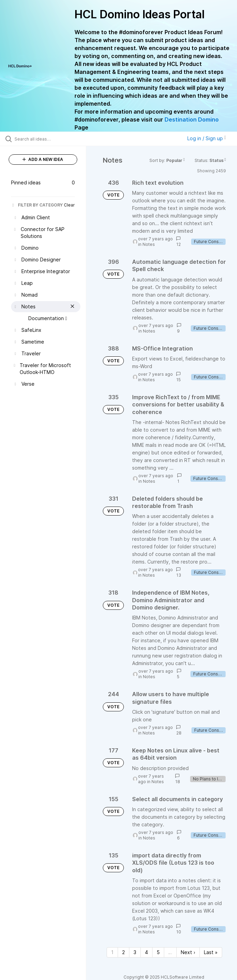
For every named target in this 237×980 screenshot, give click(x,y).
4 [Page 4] (146, 952)
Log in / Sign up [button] (207, 138)
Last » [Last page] (211, 952)
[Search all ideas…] (47, 139)
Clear (69, 205)
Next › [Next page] (188, 952)
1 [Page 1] (112, 952)
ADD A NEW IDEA (43, 159)
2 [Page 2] (124, 952)
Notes (149, 244)
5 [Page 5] (158, 952)
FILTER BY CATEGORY (37, 205)
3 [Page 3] (135, 952)
